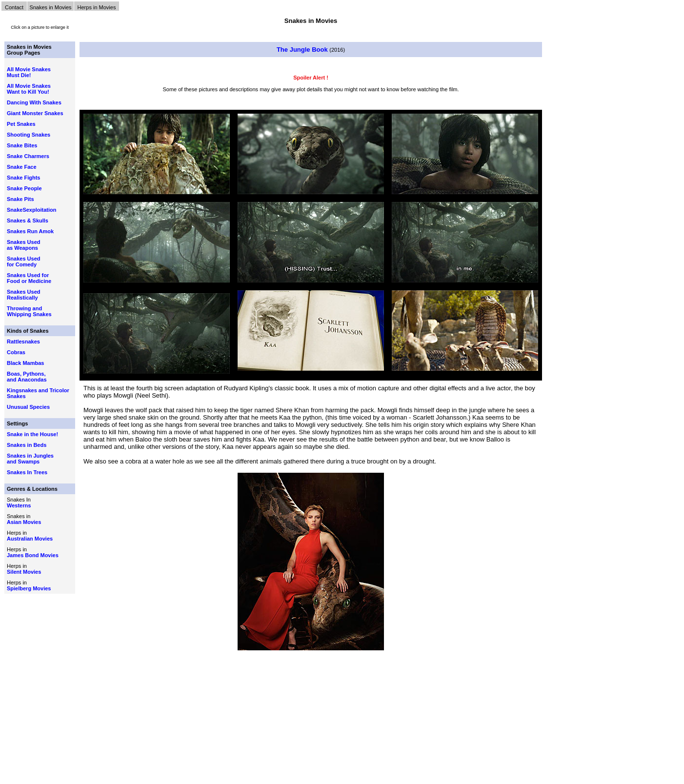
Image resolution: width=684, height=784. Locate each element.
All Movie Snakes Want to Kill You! (29, 89)
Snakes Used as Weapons (23, 245)
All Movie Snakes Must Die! (29, 72)
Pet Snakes (21, 124)
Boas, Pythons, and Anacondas (27, 377)
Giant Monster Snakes (35, 113)
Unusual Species (28, 407)
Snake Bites (22, 145)
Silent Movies (24, 572)
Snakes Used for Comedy (23, 261)
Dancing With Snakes (34, 102)
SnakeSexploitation (31, 210)
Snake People (24, 188)
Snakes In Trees (27, 472)
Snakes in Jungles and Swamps (30, 459)
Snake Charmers (28, 156)
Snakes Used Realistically (23, 295)
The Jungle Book (303, 50)
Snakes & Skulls (28, 221)
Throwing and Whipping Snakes (29, 311)
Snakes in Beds (27, 445)
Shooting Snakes (29, 135)
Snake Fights (23, 178)
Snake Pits (20, 199)
